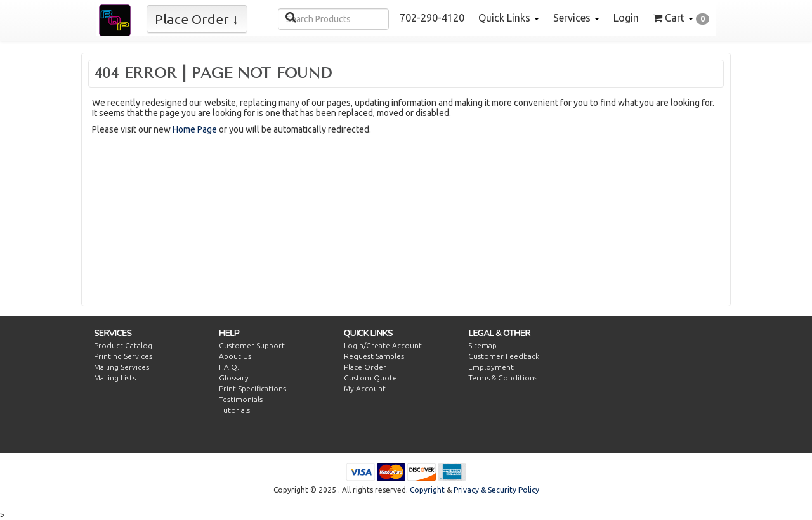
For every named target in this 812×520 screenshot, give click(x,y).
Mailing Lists (115, 378)
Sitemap (482, 345)
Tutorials (234, 410)
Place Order (365, 367)
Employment (491, 367)
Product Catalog (123, 345)
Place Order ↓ (197, 19)
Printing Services (123, 356)
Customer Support (252, 345)
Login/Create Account (383, 345)
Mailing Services (121, 367)
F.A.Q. (229, 367)
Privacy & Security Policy (496, 490)
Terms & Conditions (503, 378)
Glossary (234, 378)
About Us (235, 356)
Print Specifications (252, 388)
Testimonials (241, 399)
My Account (365, 388)
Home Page (195, 129)
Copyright (427, 490)
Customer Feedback (504, 356)
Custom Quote (370, 378)
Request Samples (374, 356)
